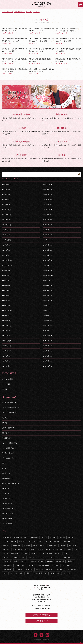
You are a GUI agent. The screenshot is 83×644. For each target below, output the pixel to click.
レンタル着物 (18, 549)
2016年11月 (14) (48, 366)
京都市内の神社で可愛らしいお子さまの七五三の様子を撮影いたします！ (21, 131)
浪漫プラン (5, 418)
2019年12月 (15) (48, 275)
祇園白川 (71, 561)
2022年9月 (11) (6, 215)
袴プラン (5, 468)
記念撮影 (27, 545)
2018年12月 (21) (48, 306)
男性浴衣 (25, 553)
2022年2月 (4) (47, 230)
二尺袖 (41, 549)
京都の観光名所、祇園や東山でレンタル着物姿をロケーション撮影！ (21, 144)
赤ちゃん (23, 541)
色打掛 (58, 553)
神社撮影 (60, 569)
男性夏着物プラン (7, 438)
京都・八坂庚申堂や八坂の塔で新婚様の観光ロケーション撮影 (41, 71)
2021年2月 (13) (48, 255)
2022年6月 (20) (48, 220)
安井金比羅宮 (8, 569)
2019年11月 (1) (6, 280)
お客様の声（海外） (21, 537)
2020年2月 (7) (47, 270)
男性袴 (34, 553)
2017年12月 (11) (48, 336)
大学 (5, 573)
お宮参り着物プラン (8, 509)
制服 (16, 557)
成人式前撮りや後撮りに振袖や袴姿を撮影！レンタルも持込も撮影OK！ (62, 131)
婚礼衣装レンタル (7, 514)
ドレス (67, 553)
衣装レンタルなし (7, 524)
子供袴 (42, 553)
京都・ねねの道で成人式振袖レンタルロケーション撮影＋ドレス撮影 (68, 31)
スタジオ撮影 (6, 384)
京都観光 (58, 541)
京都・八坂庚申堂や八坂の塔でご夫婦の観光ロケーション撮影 (41, 51)
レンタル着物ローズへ (41, 621)
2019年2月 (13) (48, 301)
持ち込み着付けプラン (9, 519)
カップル (44, 537)
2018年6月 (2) (47, 321)
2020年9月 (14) (48, 265)
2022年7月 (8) (6, 220)
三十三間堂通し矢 (72, 569)
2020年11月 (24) (48, 260)
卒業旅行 (7, 545)
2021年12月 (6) (48, 235)
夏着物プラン (6, 433)
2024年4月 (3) (47, 195)
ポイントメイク (56, 557)
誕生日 (43, 545)
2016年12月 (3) (6, 366)
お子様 (71, 537)
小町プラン (5, 423)
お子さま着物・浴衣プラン (10, 458)
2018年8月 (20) (48, 316)
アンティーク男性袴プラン (10, 413)
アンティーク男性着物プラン (11, 408)
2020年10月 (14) (7, 265)
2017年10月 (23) (48, 341)
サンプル (7, 549)
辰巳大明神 (66, 565)
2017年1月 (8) (47, 361)
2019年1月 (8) (6, 306)
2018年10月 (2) (48, 311)
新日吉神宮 (30, 569)
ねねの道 (50, 561)
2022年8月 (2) (47, 215)
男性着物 (15, 553)
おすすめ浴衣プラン (8, 448)
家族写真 (35, 537)
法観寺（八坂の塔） (21, 561)
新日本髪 (68, 557)
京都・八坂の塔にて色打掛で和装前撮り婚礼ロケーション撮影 (41, 31)
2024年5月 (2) (6, 195)
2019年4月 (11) (48, 295)
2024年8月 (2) (6, 189)
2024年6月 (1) (47, 189)
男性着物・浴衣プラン (9, 453)
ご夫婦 (53, 537)
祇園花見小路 (8, 565)
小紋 (76, 549)
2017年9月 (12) (6, 346)
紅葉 (53, 573)
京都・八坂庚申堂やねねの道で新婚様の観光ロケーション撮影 (15, 61)
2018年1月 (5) (6, 336)
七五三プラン (6, 493)
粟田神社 (40, 569)
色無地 (69, 549)
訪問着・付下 (58, 549)
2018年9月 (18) (6, 316)
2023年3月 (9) (6, 205)
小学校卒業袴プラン (8, 478)
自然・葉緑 (38, 573)
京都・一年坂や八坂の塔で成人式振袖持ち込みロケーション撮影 (68, 41)
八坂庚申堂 (7, 561)
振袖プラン (5, 463)
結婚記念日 (17, 545)
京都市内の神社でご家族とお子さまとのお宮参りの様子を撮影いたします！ (21, 158)
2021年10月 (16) (48, 240)
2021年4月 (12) (6, 255)
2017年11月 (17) (7, 341)
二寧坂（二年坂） (38, 561)
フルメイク (43, 557)
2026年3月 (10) (6, 184)
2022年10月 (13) (48, 210)
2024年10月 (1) (48, 184)
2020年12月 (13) (7, 260)
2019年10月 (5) (48, 280)
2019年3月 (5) (6, 301)
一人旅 (49, 541)
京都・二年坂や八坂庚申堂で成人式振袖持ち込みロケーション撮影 (15, 41)
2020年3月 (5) (6, 270)
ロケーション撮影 (7, 379)
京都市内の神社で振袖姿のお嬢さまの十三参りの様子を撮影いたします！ (62, 144)
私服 (23, 557)
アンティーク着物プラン (10, 403)
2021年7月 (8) (47, 245)
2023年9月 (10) (6, 200)
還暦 (36, 545)
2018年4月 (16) (48, 326)
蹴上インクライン (29, 565)
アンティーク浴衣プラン (10, 443)
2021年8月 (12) (6, 245)
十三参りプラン (7, 504)
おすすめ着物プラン (8, 428)
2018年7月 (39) (6, 321)
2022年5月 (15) (6, 225)
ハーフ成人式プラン (8, 498)
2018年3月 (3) (6, 331)
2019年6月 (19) (48, 290)
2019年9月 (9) (6, 285)
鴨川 (18, 565)
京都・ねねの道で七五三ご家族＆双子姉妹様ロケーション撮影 (15, 31)
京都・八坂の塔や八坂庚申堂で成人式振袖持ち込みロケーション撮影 (41, 41)
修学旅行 (68, 541)
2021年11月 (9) (6, 240)
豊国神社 (19, 569)
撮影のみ (73, 545)
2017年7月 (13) (6, 351)
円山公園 (56, 565)
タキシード (7, 557)
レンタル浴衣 (30, 549)
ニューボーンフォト (36, 541)
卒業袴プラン (6, 473)
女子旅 (14, 541)
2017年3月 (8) (47, 356)
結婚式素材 (53, 545)
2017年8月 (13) (48, 346)
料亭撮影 (5, 389)
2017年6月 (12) (48, 351)
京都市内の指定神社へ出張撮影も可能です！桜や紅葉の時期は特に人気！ (62, 158)
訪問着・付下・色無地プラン (11, 483)
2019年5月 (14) (6, 295)
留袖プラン (5, 488)
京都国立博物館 (44, 565)
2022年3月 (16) (6, 230)
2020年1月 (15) (6, 275)
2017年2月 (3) (6, 361)
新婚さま (62, 537)
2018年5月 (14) (6, 326)
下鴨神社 (50, 569)
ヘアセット (32, 557)
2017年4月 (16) (6, 356)
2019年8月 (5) (47, 285)
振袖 (48, 549)
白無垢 (50, 553)
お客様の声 (7, 537)
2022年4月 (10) (48, 225)
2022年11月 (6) (6, 210)
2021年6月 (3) (6, 250)
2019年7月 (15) (6, 290)
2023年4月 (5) (47, 200)
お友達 (6, 541)
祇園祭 (29, 573)
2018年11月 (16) (7, 311)
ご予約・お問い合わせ (41, 615)
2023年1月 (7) (47, 205)
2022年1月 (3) (6, 235)
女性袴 (6, 553)
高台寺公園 (61, 561)
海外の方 (63, 545)
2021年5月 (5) (47, 250)
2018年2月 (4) (47, 331)
